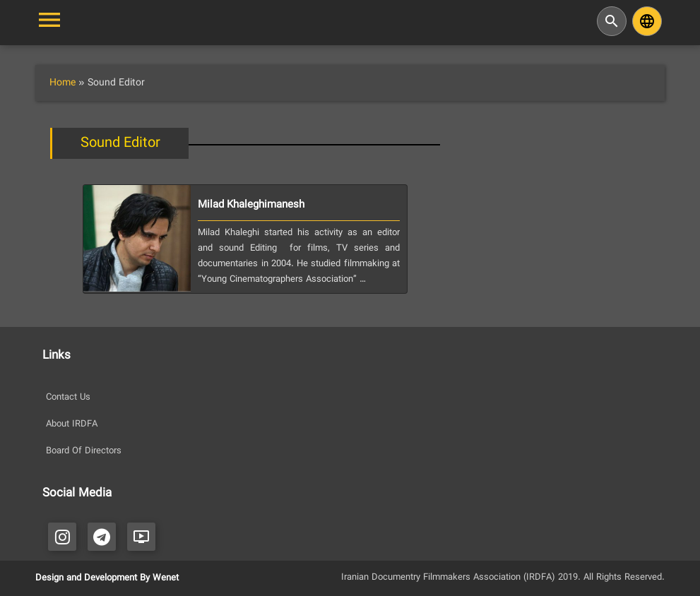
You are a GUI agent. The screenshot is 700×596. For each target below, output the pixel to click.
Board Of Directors (84, 451)
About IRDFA (72, 424)
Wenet (166, 578)
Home (63, 83)
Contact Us (68, 398)
